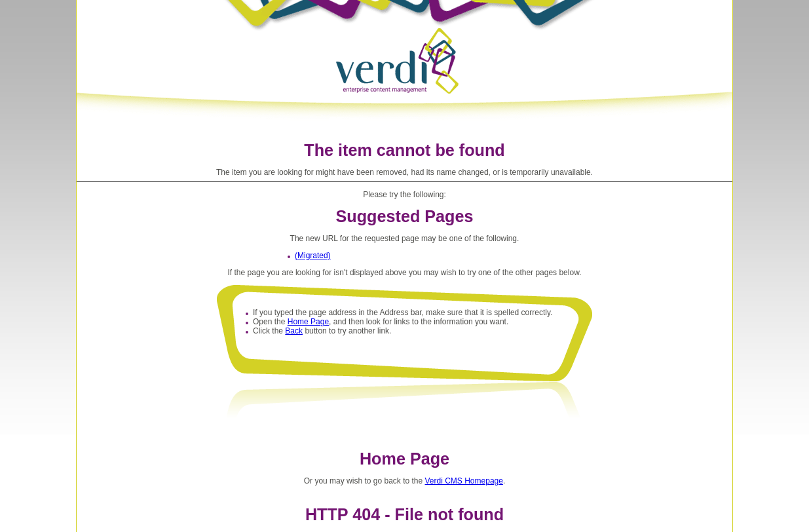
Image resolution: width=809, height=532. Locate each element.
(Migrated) (313, 256)
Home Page (308, 322)
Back (294, 331)
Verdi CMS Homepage (464, 481)
